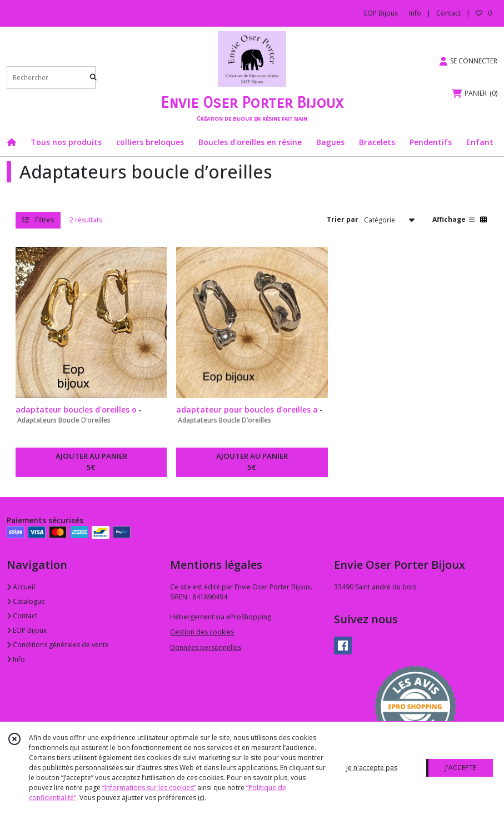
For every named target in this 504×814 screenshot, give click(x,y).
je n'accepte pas (372, 768)
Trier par (343, 219)
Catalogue (26, 601)
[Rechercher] (93, 78)
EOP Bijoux (27, 630)
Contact (448, 13)
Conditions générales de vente (58, 645)
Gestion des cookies (202, 632)
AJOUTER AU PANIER (91, 462)
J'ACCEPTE (461, 768)
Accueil (21, 587)
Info (16, 659)
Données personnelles (206, 647)
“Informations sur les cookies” (149, 788)
